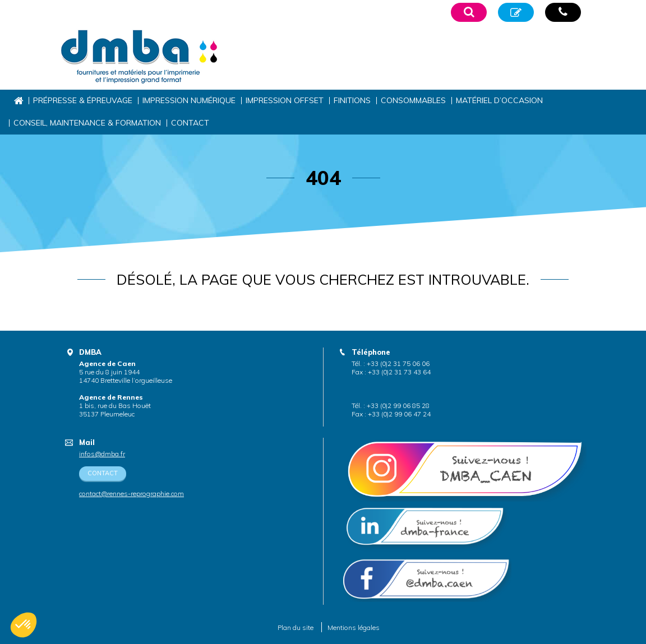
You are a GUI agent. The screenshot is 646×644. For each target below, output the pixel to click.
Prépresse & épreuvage (83, 100)
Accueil (18, 101)
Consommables (413, 100)
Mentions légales (354, 627)
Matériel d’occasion (499, 100)
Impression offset (285, 100)
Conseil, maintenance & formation (87, 123)
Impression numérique (189, 100)
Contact (190, 123)
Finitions (352, 100)
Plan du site (296, 627)
